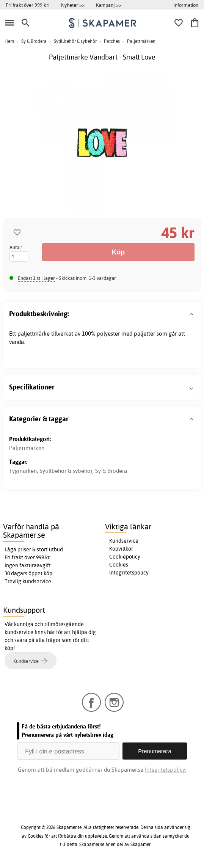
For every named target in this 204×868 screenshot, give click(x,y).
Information (186, 5)
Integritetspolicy (129, 573)
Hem (9, 41)
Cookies (119, 565)
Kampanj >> (109, 5)
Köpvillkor (121, 549)
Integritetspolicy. (166, 770)
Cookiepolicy (125, 557)
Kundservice (124, 541)
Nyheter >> (73, 5)
